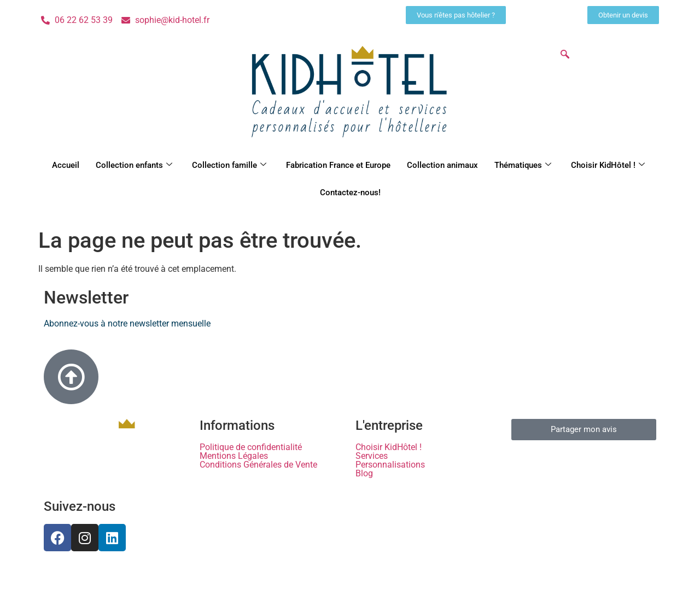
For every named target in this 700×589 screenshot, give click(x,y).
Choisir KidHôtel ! (608, 165)
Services (372, 456)
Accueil (66, 165)
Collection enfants (134, 165)
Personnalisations (390, 465)
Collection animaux (442, 165)
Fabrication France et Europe (338, 165)
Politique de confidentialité (251, 447)
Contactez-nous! (350, 193)
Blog (364, 474)
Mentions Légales (234, 456)
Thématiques (523, 165)
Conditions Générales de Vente (258, 465)
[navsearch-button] (565, 55)
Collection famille (229, 165)
